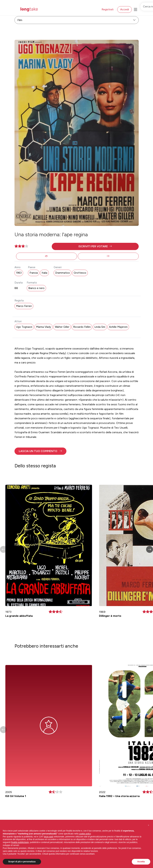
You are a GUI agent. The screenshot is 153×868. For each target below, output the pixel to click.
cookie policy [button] (85, 834)
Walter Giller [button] (62, 327)
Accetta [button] (141, 862)
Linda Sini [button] (100, 327)
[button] (95, 246)
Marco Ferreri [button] (24, 306)
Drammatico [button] (63, 273)
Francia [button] (34, 273)
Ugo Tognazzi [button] (24, 327)
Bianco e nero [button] (36, 288)
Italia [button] (44, 273)
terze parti (49, 837)
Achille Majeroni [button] (118, 327)
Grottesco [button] (80, 273)
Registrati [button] (108, 9)
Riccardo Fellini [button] (82, 327)
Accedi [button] (125, 9)
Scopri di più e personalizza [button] (22, 862)
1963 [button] (19, 273)
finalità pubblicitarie (20, 842)
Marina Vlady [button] (44, 327)
